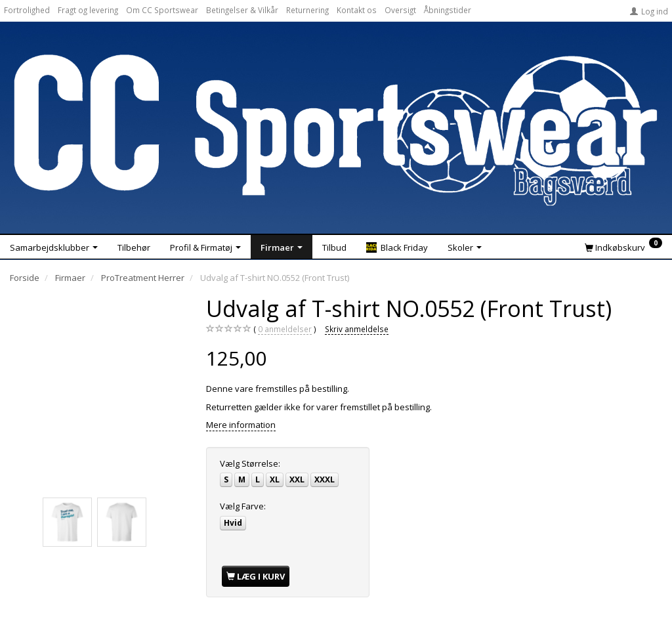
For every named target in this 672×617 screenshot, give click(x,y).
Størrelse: (250, 463)
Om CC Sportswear (162, 10)
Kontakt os (357, 10)
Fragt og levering (88, 10)
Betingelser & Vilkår (242, 10)
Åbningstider (448, 10)
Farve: (243, 506)
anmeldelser (285, 329)
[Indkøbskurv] (623, 247)
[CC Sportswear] (336, 130)
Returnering (307, 10)
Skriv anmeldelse (357, 329)
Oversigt (400, 10)
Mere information (241, 425)
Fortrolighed (27, 10)
